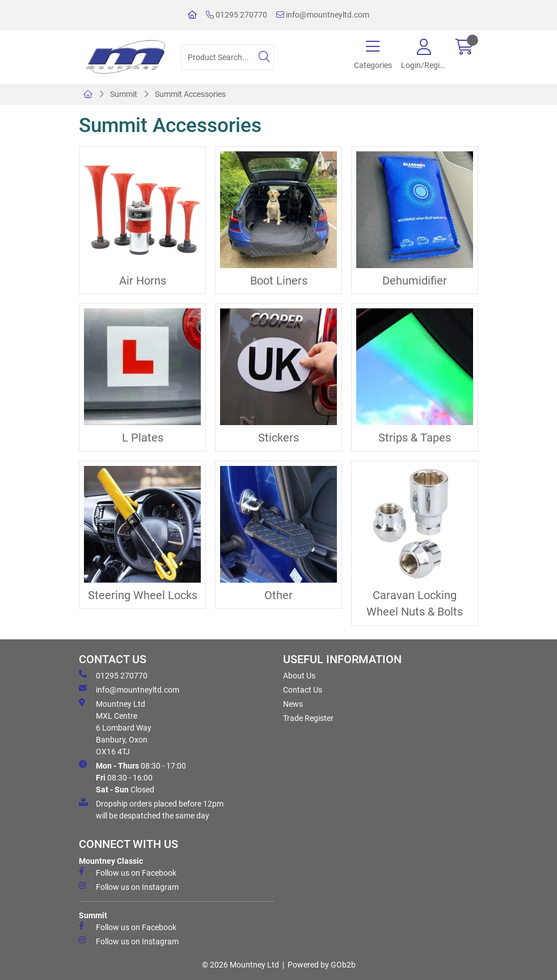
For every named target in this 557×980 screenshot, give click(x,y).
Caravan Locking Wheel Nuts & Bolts (415, 604)
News (293, 704)
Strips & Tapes (415, 438)
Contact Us (303, 690)
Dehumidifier (415, 281)
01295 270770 (237, 15)
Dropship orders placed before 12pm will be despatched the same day (151, 809)
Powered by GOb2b (322, 965)
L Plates (143, 438)
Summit (124, 94)
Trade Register (308, 718)
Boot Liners (279, 281)
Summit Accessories (190, 94)
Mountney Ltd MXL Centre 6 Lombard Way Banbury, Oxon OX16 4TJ (115, 727)
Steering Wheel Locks (143, 595)
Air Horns (143, 281)
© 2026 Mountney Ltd (240, 965)
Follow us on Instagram (129, 886)
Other (278, 595)
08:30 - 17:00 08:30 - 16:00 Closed (132, 777)
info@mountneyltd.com (323, 15)
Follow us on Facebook (128, 872)
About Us (299, 676)
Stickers (278, 438)
